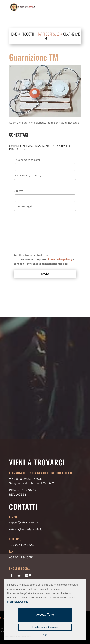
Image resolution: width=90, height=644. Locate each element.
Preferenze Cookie (45, 627)
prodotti (28, 34)
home (14, 34)
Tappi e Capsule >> (51, 34)
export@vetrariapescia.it (25, 522)
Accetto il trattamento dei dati (32, 255)
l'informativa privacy (59, 259)
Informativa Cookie (18, 602)
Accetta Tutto (45, 615)
